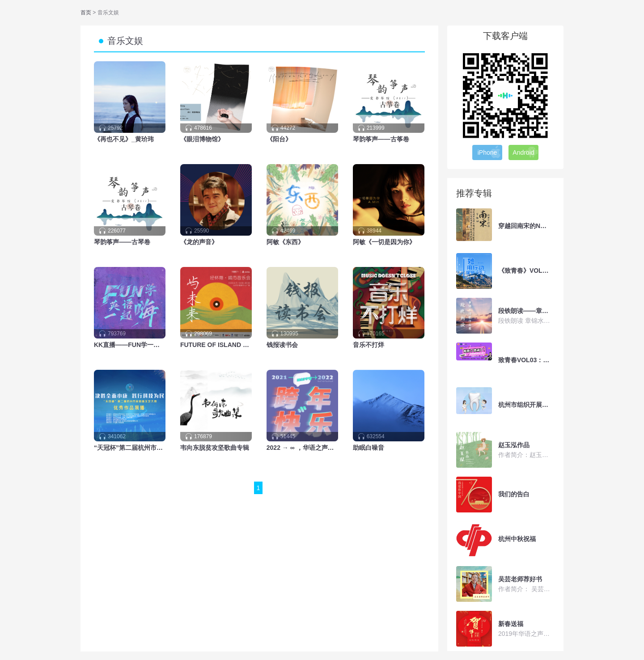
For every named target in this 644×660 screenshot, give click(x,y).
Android (525, 152)
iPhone (490, 152)
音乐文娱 (125, 41)
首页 (87, 13)
